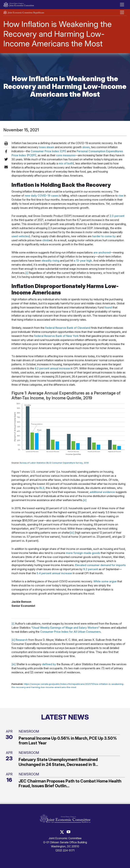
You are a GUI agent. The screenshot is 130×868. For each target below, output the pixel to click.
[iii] (72, 533)
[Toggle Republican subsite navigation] (122, 12)
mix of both (66, 163)
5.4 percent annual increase (54, 573)
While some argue (105, 581)
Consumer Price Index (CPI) (48, 151)
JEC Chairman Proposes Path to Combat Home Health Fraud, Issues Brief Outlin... (70, 784)
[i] (27, 273)
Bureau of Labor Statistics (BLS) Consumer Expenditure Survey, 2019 (54, 463)
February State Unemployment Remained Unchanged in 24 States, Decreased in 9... (58, 762)
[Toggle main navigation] (122, 5)
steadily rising (51, 261)
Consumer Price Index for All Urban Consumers (70, 632)
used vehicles (20, 236)
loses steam (47, 147)
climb (46, 240)
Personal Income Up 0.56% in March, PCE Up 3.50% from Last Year (68, 741)
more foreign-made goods (83, 553)
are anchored (102, 252)
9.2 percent (91, 569)
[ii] (85, 500)
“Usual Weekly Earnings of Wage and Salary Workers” (65, 628)
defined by (49, 664)
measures (69, 155)
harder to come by (104, 236)
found (108, 307)
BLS (42, 488)
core (59, 155)
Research (22, 640)
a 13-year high (83, 261)
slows (86, 147)
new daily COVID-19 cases (42, 196)
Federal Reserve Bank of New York (56, 336)
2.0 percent (117, 216)
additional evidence (102, 492)
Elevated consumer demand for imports (100, 565)
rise (121, 196)
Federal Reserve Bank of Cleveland (68, 328)
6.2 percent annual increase (52, 368)
